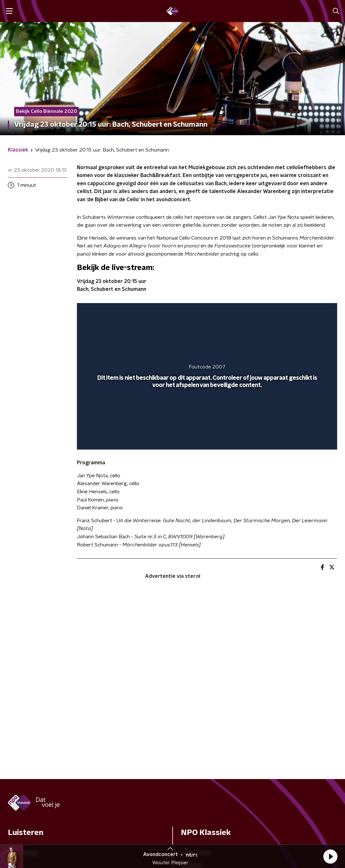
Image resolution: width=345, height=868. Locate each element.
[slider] (206, 420)
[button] (330, 856)
